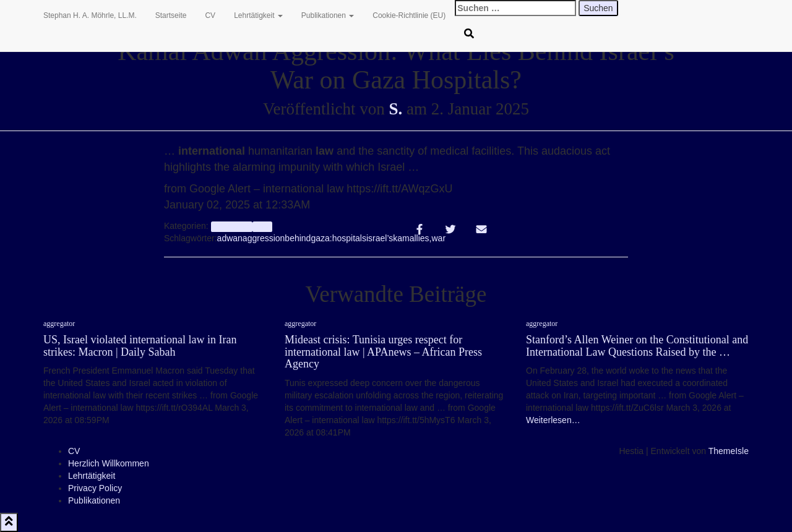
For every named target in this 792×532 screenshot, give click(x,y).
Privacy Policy (95, 488)
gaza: (321, 238)
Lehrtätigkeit (258, 15)
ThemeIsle (729, 451)
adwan (230, 238)
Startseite (171, 15)
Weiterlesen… (553, 420)
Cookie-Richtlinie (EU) (409, 15)
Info (262, 226)
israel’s (380, 238)
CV (210, 15)
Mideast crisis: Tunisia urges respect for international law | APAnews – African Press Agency (383, 352)
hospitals (349, 238)
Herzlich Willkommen (109, 463)
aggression (264, 238)
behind (298, 238)
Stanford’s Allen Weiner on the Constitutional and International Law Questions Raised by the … (637, 346)
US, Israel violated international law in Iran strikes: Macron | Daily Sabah (140, 346)
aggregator (232, 226)
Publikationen (328, 15)
